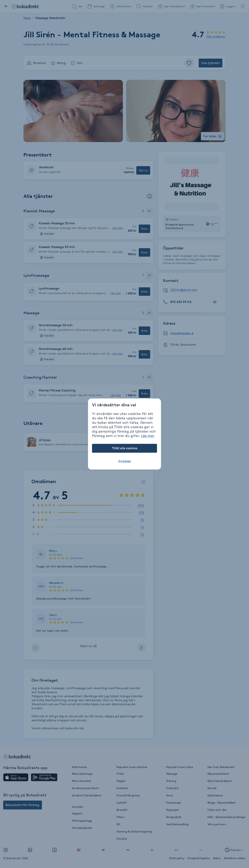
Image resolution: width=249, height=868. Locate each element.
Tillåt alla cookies (125, 448)
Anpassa (125, 461)
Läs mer (148, 436)
